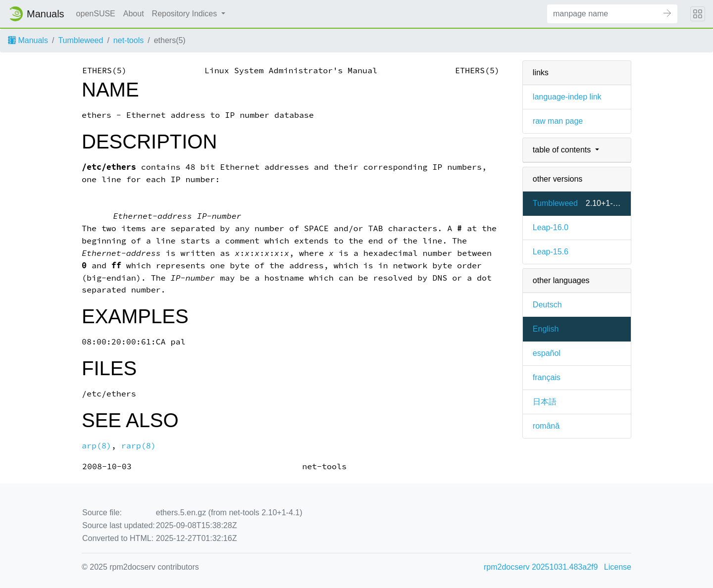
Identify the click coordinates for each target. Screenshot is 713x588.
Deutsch (547, 305)
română (546, 426)
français (547, 377)
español (547, 353)
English (546, 329)
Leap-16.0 (551, 227)
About (134, 14)
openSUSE (96, 14)
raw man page (558, 121)
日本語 (545, 402)
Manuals (28, 40)
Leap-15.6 (551, 252)
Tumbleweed (80, 40)
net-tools (128, 40)
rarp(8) (139, 446)
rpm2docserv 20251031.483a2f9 (541, 567)
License (618, 567)
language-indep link (567, 97)
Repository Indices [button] (186, 14)
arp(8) (97, 446)
